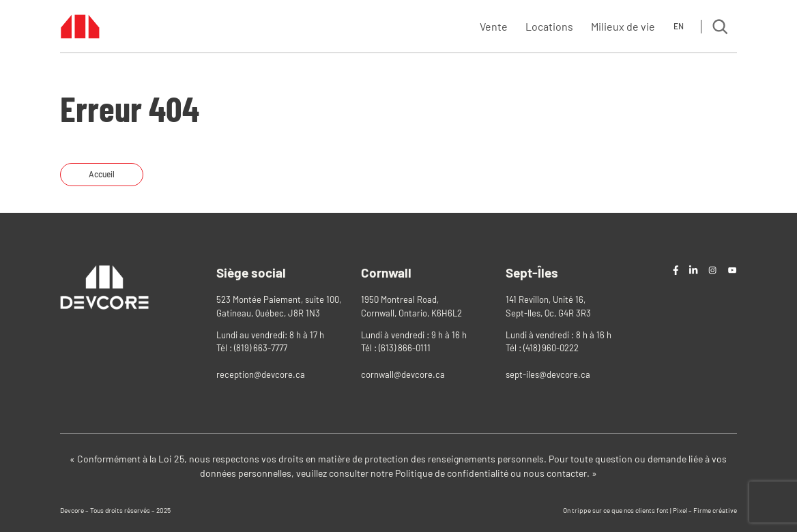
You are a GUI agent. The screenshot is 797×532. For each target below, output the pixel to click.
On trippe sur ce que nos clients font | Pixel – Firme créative (650, 510)
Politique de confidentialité (452, 473)
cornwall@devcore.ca (403, 374)
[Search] (720, 27)
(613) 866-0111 (405, 348)
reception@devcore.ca (261, 374)
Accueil (102, 174)
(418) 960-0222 (551, 348)
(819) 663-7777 (261, 348)
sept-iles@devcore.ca (548, 374)
